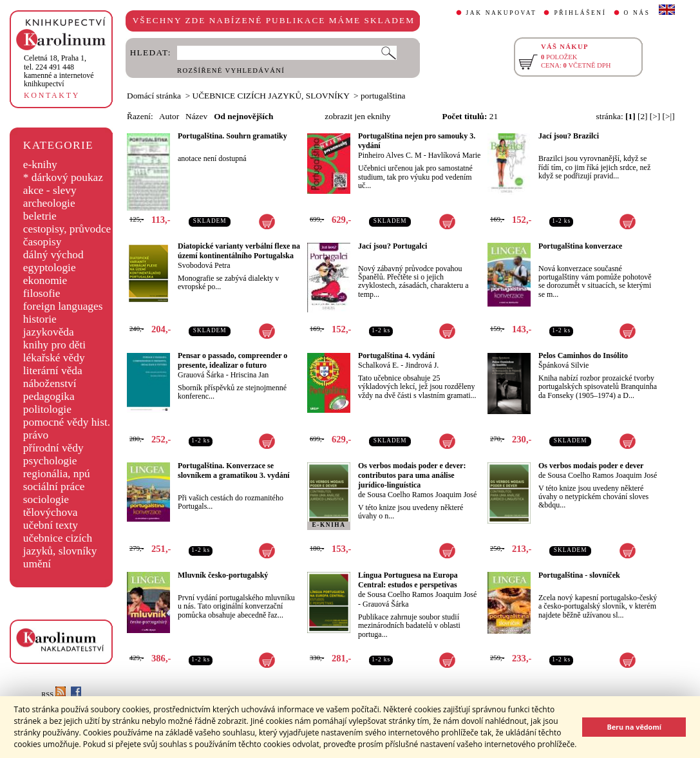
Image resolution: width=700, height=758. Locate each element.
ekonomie (45, 280)
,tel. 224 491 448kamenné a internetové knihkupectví (59, 71)
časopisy (43, 242)
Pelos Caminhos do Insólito (583, 355)
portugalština (383, 96)
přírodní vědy (53, 448)
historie (40, 319)
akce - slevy (50, 190)
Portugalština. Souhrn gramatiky (232, 136)
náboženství (50, 384)
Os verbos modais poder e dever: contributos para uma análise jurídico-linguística (412, 475)
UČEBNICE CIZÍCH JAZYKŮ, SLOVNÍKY (271, 96)
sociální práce (54, 487)
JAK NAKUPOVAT (502, 13)
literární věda (53, 371)
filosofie (42, 293)
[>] (655, 116)
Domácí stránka (154, 96)
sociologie (46, 499)
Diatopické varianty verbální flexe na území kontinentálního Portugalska (239, 251)
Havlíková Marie (455, 155)
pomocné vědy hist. (67, 422)
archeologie (49, 203)
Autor (169, 116)
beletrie (40, 216)
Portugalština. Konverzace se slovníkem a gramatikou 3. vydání (234, 470)
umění (37, 564)
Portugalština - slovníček (579, 575)
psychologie (50, 461)
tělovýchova (51, 512)
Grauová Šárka (201, 375)
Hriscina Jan (250, 375)
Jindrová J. (422, 365)
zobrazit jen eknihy (357, 116)
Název (196, 116)
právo (36, 435)
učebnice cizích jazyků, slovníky (60, 545)
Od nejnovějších (243, 116)
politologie (47, 409)
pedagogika (49, 396)
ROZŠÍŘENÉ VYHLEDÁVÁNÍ (231, 71)
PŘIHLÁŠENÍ (580, 13)
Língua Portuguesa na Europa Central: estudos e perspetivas (408, 580)
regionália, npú (57, 474)
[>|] (669, 116)
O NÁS (637, 13)
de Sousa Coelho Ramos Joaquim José (417, 495)
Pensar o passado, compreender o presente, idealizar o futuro (232, 360)
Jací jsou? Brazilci (569, 136)
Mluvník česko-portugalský (223, 575)
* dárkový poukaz (63, 177)
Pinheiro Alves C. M (390, 155)
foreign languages (63, 306)
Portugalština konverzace (580, 246)
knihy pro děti (54, 345)
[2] (643, 116)
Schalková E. (378, 365)
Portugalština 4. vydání (396, 355)
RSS (53, 695)
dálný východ (53, 255)
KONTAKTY (52, 95)
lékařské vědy (54, 358)
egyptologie (50, 268)
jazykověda (49, 332)
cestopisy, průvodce (67, 229)
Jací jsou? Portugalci (393, 246)
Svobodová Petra (204, 265)
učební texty (51, 525)
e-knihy (40, 165)
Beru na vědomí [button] (634, 727)
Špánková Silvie (563, 365)
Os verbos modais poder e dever (591, 466)
